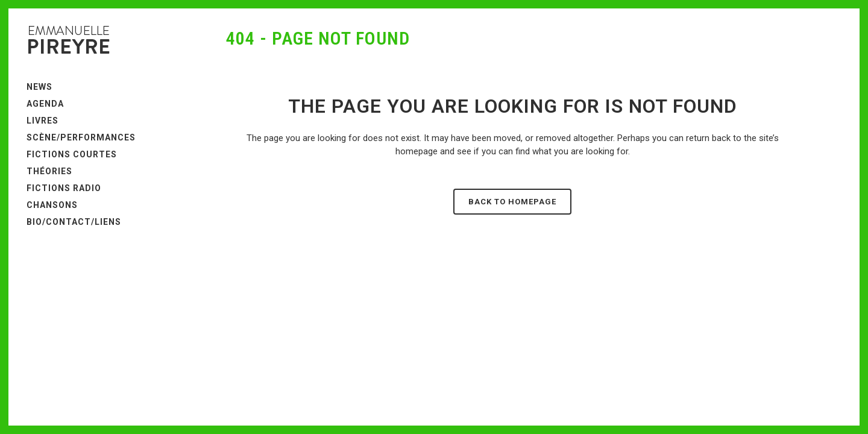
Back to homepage (512, 202)
